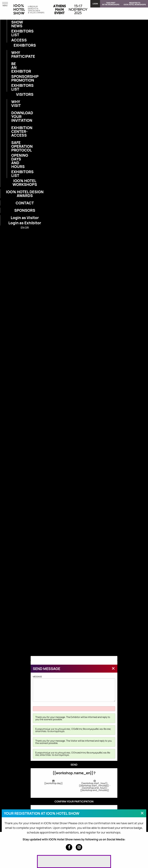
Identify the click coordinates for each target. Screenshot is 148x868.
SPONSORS (25, 210)
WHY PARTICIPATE (13, 54)
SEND (74, 765)
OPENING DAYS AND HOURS (13, 161)
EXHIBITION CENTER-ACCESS (13, 131)
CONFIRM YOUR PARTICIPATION (74, 801)
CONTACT (25, 203)
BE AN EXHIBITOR (13, 67)
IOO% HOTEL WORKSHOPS (25, 183)
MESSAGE (74, 688)
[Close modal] (113, 668)
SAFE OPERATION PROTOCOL (13, 146)
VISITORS (25, 94)
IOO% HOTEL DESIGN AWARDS (25, 194)
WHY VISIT (13, 104)
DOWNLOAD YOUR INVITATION (13, 117)
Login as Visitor (25, 218)
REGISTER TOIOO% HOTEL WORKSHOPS (135, 4)
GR (27, 228)
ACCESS (13, 40)
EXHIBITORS (25, 45)
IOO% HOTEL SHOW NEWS (13, 20)
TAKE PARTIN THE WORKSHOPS (111, 4)
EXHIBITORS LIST (13, 33)
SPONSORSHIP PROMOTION (13, 78)
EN (22, 228)
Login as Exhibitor (25, 223)
